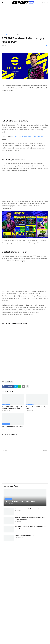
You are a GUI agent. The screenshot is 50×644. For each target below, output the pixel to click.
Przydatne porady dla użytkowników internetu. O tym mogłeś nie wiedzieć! (30, 518)
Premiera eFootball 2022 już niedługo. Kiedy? (36, 408)
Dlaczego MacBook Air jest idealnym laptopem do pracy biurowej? (30, 527)
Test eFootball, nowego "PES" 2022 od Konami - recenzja (12, 427)
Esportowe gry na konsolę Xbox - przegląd (27, 509)
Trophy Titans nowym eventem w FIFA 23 (26, 535)
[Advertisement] (25, 20)
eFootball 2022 (15, 35)
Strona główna (6, 35)
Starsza (45, 451)
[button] (2, 3)
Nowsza (5, 451)
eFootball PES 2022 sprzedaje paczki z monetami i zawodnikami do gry (13, 408)
